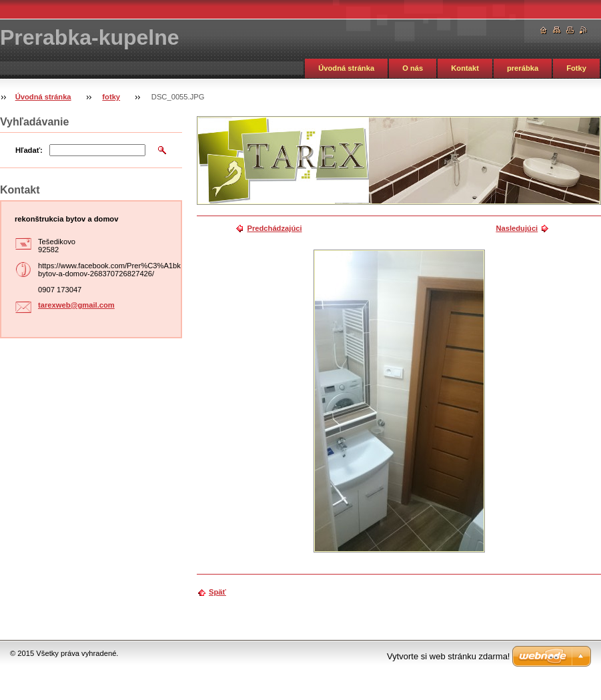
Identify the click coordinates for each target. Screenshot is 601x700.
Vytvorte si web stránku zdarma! (448, 656)
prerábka (523, 68)
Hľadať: (29, 150)
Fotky (576, 68)
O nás (413, 68)
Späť (217, 592)
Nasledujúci (517, 228)
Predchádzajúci (274, 228)
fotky (111, 97)
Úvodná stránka (346, 68)
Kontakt (465, 68)
